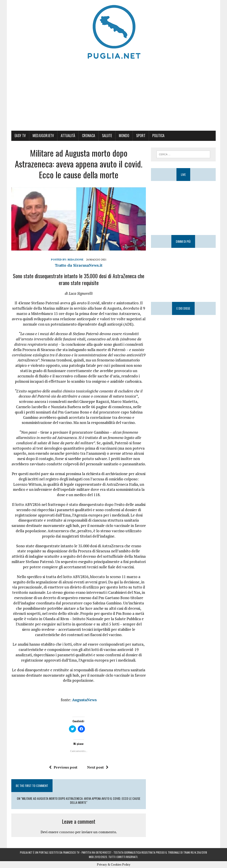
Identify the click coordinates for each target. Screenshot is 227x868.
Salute (107, 136)
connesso (67, 832)
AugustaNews (84, 700)
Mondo (124, 136)
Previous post (63, 767)
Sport (141, 136)
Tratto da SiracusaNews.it (79, 265)
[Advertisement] (113, 97)
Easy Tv (20, 136)
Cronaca (89, 136)
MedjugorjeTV (43, 136)
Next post (98, 767)
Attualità (68, 136)
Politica (158, 136)
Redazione (75, 259)
